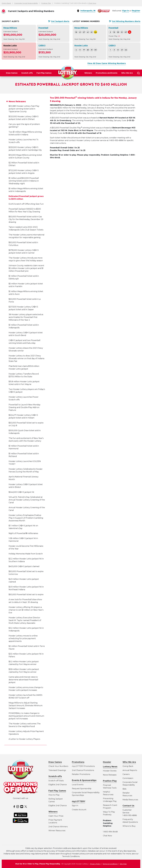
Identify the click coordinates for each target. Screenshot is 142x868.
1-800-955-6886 (130, 815)
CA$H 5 (42, 45)
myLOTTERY (79, 801)
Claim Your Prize (56, 816)
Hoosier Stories (110, 771)
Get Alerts (60, 21)
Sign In (126, 11)
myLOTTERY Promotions (83, 766)
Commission (128, 778)
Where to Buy (129, 826)
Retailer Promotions (81, 774)
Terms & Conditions (110, 864)
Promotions (78, 762)
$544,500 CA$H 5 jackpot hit (21, 502)
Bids (124, 789)
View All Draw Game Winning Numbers (107, 63)
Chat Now (92, 3)
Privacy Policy (95, 864)
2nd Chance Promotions (83, 770)
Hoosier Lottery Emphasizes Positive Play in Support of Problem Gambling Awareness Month (26, 528)
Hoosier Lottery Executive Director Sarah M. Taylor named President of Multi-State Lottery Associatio (25, 631)
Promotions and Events (107, 73)
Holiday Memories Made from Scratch (26, 564)
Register (136, 11)
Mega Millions (10, 28)
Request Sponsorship (82, 789)
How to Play (54, 795)
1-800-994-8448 (110, 832)
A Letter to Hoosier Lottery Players (24, 749)
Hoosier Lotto (10, 45)
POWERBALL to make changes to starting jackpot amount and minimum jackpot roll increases (26, 726)
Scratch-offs (27, 73)
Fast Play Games (44, 73)
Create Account (79, 810)
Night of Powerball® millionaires (23, 544)
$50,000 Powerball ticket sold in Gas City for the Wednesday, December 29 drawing (26, 230)
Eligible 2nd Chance (58, 785)
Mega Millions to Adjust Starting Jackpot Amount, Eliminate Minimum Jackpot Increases (26, 716)
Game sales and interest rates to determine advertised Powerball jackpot (23, 690)
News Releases (17, 112)
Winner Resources (57, 831)
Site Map (123, 864)
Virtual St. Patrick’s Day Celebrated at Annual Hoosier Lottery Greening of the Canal (27, 510)
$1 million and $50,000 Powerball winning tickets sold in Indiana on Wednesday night (24, 191)
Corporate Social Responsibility (26, 3)
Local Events (78, 785)
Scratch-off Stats (56, 781)
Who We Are (127, 73)
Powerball (43, 28)
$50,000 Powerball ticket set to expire (26, 605)
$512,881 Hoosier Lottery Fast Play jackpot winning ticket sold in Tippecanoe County (24, 119)
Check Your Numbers (58, 766)
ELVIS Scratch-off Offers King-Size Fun (26, 214)
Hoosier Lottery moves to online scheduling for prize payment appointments (23, 649)
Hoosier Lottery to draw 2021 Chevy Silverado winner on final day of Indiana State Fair (26, 369)
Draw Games (12, 73)
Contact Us (128, 806)
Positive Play (46, 3)
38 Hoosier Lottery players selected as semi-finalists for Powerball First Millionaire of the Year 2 (26, 327)
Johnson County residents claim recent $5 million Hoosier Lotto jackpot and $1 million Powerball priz (26, 278)
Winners (88, 73)
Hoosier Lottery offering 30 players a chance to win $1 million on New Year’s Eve (26, 620)
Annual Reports (130, 770)
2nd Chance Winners (58, 827)
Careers (126, 774)
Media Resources (130, 800)
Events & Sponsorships (84, 780)
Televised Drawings (57, 770)
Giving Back (6, 3)
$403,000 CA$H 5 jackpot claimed (24, 577)
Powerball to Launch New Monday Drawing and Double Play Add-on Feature (25, 418)
